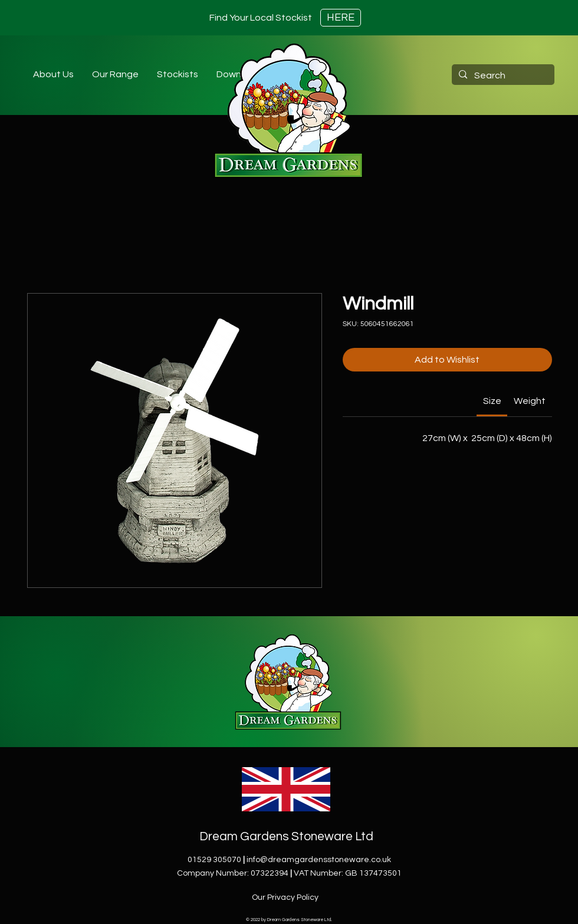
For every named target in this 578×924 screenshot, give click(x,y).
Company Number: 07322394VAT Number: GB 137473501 (289, 873)
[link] (492, 401)
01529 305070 (214, 860)
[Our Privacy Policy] (286, 897)
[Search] (502, 75)
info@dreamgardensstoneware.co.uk (319, 860)
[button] (177, 74)
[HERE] (341, 18)
